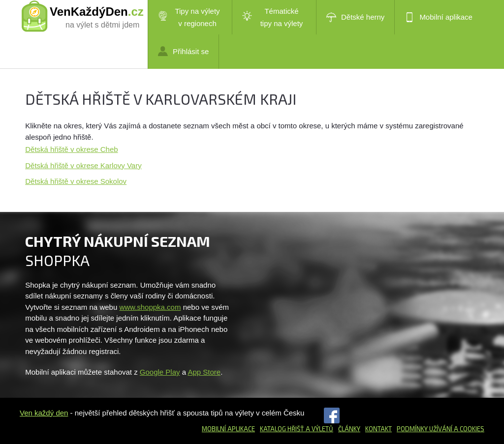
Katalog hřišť (282, 429)
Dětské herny (355, 17)
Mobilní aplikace (439, 17)
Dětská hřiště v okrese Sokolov (76, 181)
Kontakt (378, 429)
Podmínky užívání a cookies (441, 429)
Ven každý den (44, 413)
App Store (204, 372)
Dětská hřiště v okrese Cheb (71, 149)
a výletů (319, 429)
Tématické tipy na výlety (272, 17)
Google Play (160, 372)
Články (349, 429)
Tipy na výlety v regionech (189, 17)
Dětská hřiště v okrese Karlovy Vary (83, 165)
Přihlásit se (183, 51)
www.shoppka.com (150, 307)
